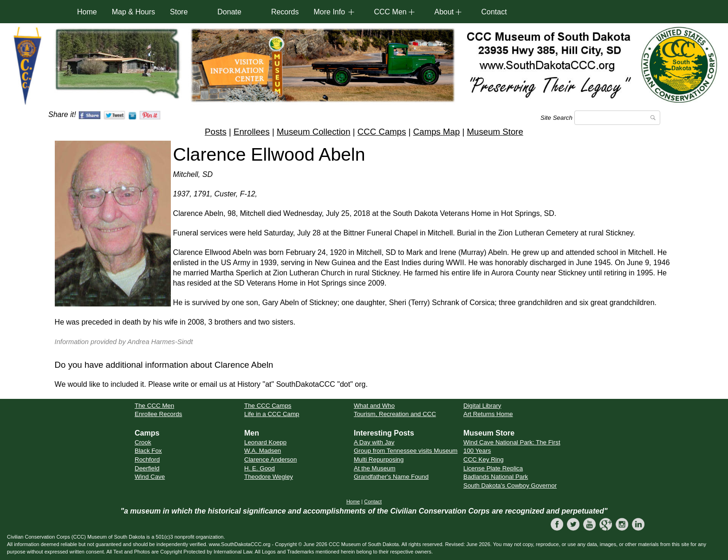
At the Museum (375, 468)
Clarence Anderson (270, 459)
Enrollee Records (158, 414)
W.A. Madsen (263, 451)
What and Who (374, 406)
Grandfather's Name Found (391, 477)
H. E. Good (260, 468)
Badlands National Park (496, 477)
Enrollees (252, 132)
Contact (494, 12)
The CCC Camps (268, 406)
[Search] (617, 118)
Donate (229, 12)
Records (285, 12)
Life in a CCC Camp (272, 414)
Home (87, 12)
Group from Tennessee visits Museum (406, 451)
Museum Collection (314, 132)
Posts (216, 132)
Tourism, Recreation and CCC (395, 414)
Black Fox (148, 451)
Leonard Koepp (265, 442)
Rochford (147, 459)
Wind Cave (150, 477)
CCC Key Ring (484, 459)
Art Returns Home (488, 414)
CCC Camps (382, 132)
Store (179, 12)
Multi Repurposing (379, 459)
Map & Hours (133, 12)
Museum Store (495, 132)
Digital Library (482, 406)
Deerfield (147, 468)
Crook (143, 442)
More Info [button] (329, 12)
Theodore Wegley (269, 477)
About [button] (444, 12)
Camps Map (437, 132)
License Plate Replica (493, 468)
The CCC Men (154, 406)
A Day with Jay (374, 442)
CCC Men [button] (390, 12)
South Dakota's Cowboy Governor (510, 485)
